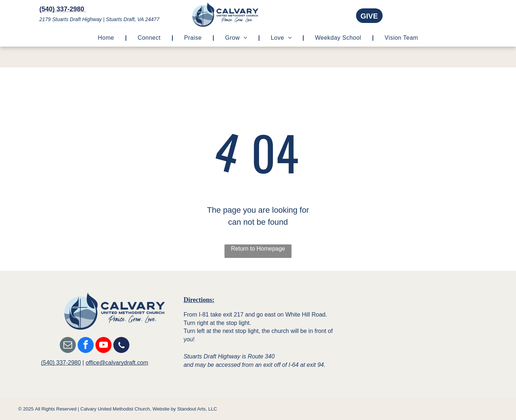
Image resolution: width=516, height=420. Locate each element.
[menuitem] (107, 38)
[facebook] (86, 346)
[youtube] (103, 346)
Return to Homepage (258, 249)
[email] (68, 346)
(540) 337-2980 (61, 363)
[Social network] (121, 346)
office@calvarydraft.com (117, 363)
